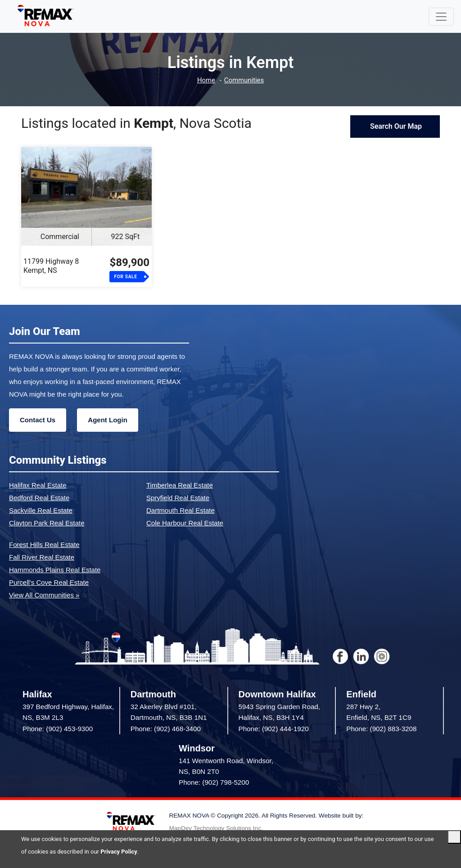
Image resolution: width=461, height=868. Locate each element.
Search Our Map (395, 126)
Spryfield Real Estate (178, 498)
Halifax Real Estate (38, 485)
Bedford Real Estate (39, 498)
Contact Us (38, 420)
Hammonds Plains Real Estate (55, 570)
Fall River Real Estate (42, 557)
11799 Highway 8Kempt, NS (51, 266)
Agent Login (107, 420)
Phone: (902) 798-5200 (214, 782)
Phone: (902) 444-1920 (274, 729)
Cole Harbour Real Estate (185, 523)
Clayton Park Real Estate (47, 523)
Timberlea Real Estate (180, 485)
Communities (244, 80)
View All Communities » (44, 595)
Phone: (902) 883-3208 (381, 729)
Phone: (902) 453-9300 (58, 729)
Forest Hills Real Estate (44, 545)
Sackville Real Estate (41, 510)
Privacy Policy (119, 852)
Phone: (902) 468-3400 (166, 729)
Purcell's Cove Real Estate (49, 582)
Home (206, 80)
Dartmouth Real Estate (181, 510)
